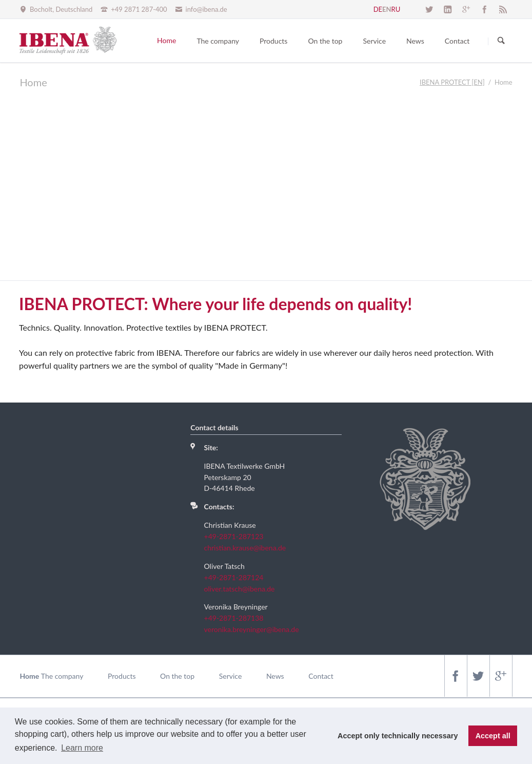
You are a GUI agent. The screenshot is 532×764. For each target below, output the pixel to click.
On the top (177, 676)
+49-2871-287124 (234, 577)
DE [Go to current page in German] (378, 9)
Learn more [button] (82, 748)
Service (231, 676)
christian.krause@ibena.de (245, 548)
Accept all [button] (493, 736)
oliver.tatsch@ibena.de (240, 589)
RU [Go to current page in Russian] (396, 9)
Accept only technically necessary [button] (398, 736)
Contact (321, 676)
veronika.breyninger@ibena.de (252, 629)
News (275, 676)
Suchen (501, 41)
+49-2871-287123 (234, 536)
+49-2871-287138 (234, 618)
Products (122, 676)
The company (62, 676)
